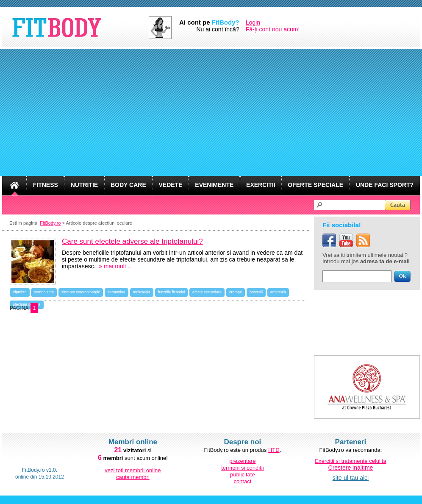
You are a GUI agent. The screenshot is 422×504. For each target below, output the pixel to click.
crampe (236, 292)
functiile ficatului (172, 292)
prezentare (242, 461)
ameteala (278, 292)
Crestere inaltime (351, 468)
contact (242, 481)
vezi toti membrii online (133, 470)
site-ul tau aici (351, 478)
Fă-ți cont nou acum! (273, 29)
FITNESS (46, 185)
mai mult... (118, 266)
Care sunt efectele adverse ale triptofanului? (132, 241)
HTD (274, 450)
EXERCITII (261, 185)
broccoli (256, 292)
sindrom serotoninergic (81, 292)
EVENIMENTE (214, 185)
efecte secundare (207, 292)
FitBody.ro (50, 223)
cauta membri (133, 477)
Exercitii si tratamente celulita (350, 461)
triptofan (20, 292)
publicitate (243, 475)
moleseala (142, 292)
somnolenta (44, 292)
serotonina (117, 292)
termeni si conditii (242, 468)
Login (253, 22)
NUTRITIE (85, 185)
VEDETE (171, 185)
